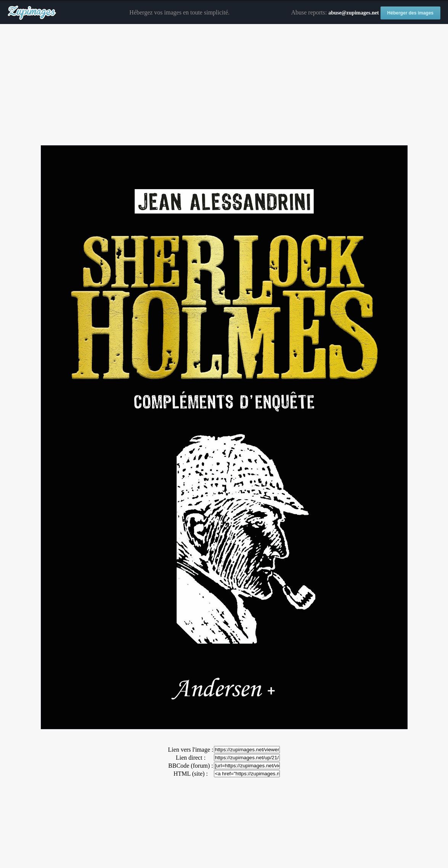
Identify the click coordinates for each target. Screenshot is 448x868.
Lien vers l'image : (191, 750)
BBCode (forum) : (190, 766)
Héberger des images (410, 13)
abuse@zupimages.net (353, 13)
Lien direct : (191, 758)
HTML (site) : (191, 774)
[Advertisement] (224, 85)
